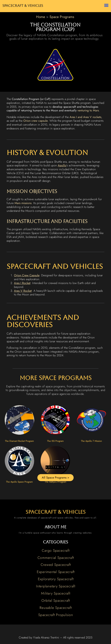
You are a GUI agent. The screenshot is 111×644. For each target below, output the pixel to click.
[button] (106, 5)
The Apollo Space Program (19, 482)
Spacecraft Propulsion (56, 615)
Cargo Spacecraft (56, 550)
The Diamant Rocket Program (19, 441)
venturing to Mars (88, 110)
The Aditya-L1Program (55, 482)
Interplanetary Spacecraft (56, 586)
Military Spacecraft (56, 593)
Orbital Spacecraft (56, 600)
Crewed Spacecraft (56, 565)
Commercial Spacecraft (56, 558)
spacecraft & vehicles (56, 512)
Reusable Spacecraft (56, 608)
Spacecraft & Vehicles (23, 6)
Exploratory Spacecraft (56, 579)
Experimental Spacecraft (56, 572)
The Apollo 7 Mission (91, 441)
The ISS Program (55, 441)
